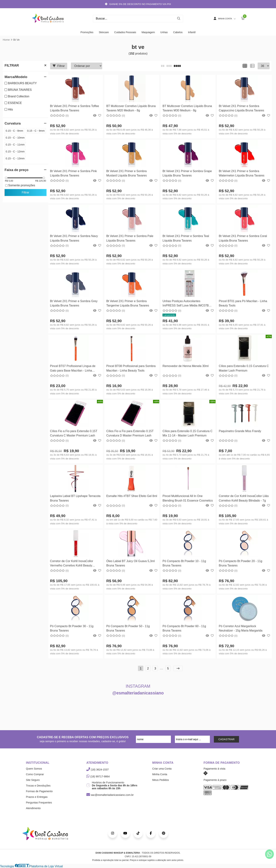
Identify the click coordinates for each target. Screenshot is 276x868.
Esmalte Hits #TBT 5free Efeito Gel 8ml (132, 496)
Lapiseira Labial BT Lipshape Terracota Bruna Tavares (75, 498)
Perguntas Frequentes (39, 803)
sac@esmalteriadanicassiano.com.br (110, 795)
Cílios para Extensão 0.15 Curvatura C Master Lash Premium (244, 368)
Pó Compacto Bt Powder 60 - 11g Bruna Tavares (184, 628)
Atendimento (33, 808)
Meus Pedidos (161, 780)
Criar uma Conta (162, 769)
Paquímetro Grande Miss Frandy (240, 431)
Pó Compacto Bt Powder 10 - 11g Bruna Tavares (184, 563)
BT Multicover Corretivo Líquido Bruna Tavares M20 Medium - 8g (131, 108)
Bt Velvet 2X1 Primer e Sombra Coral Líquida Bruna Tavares (243, 238)
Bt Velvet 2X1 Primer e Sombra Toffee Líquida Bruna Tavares (75, 108)
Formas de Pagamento (39, 791)
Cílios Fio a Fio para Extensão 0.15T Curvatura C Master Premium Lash (74, 433)
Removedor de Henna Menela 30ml (186, 366)
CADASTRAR (227, 739)
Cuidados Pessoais (125, 32)
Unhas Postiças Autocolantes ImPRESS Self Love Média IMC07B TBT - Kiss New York (186, 304)
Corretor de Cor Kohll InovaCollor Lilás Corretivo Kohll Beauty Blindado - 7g (244, 498)
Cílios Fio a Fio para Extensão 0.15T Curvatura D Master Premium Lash (130, 433)
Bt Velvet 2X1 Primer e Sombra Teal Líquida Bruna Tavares (186, 238)
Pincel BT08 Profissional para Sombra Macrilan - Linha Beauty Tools (131, 368)
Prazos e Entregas (37, 797)
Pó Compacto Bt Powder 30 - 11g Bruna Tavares (72, 628)
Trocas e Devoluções (38, 786)
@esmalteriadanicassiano (138, 693)
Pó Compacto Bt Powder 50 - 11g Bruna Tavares (128, 628)
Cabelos (178, 32)
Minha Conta (160, 774)
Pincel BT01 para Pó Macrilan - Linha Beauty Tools (243, 303)
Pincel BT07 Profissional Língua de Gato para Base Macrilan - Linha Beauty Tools (73, 369)
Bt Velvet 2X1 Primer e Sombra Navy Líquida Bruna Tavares (74, 238)
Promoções (87, 32)
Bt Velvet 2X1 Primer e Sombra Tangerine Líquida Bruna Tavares (128, 303)
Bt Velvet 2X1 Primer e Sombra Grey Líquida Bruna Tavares (74, 303)
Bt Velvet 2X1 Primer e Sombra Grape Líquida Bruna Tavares (187, 173)
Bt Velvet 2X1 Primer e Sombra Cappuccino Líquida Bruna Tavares (241, 108)
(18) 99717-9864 (98, 776)
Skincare (104, 32)
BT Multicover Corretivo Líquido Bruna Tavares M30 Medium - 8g (187, 108)
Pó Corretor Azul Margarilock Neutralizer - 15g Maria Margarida (241, 628)
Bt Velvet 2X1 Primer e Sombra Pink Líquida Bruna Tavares (74, 173)
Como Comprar (35, 774)
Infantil (192, 32)
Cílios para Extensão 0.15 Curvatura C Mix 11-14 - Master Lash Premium (187, 433)
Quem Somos (34, 769)
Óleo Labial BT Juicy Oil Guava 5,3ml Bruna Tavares (130, 563)
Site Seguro (33, 780)
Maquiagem (148, 32)
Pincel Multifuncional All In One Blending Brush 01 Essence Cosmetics (188, 498)
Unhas (164, 32)
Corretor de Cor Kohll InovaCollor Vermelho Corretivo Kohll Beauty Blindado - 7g (72, 564)
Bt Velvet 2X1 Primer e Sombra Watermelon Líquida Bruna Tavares (242, 173)
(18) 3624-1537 (97, 770)
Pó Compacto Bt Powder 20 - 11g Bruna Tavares (240, 563)
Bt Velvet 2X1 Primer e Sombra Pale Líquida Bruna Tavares (130, 238)
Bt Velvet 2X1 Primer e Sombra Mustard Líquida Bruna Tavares (126, 173)
